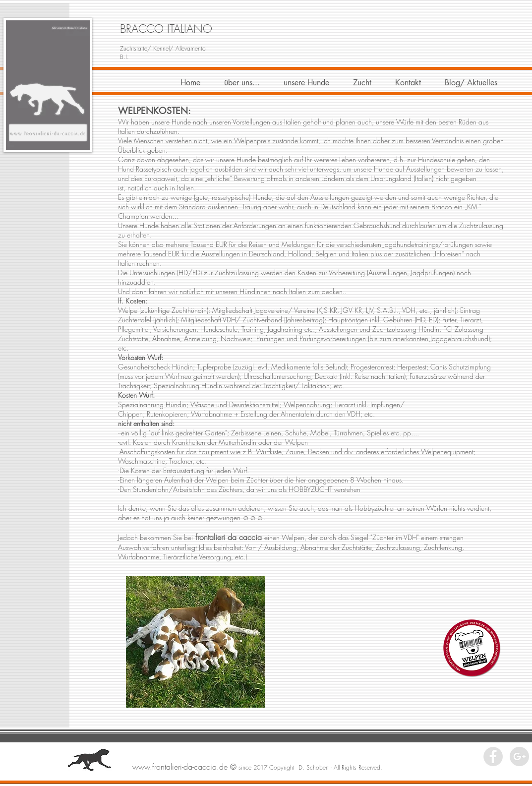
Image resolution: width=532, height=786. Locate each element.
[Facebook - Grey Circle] (493, 756)
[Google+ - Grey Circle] (519, 756)
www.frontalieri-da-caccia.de (180, 767)
